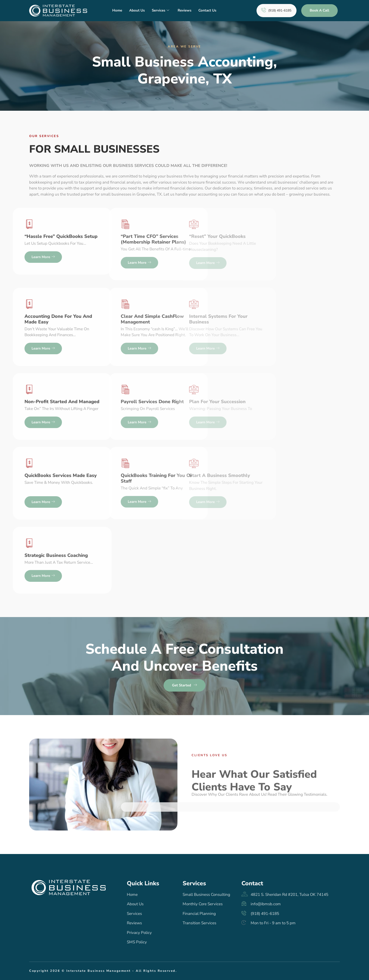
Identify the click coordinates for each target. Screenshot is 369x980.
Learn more (75, 263)
